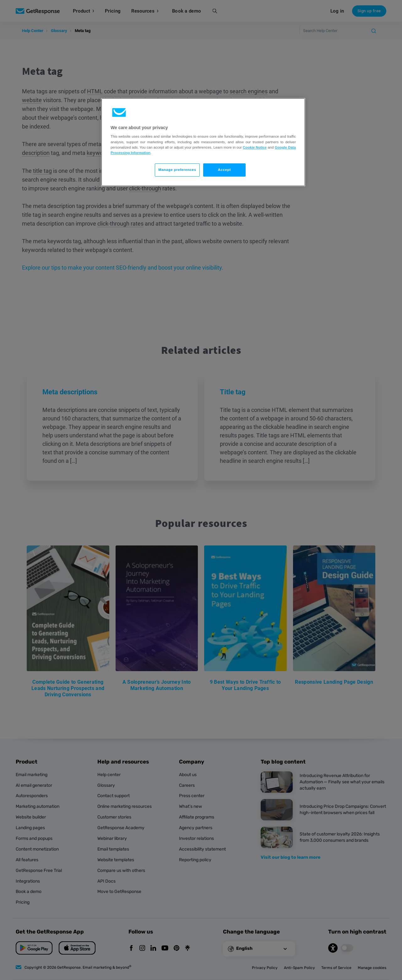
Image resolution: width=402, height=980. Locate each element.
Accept (224, 170)
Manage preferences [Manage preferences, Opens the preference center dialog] (177, 170)
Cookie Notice (255, 147)
